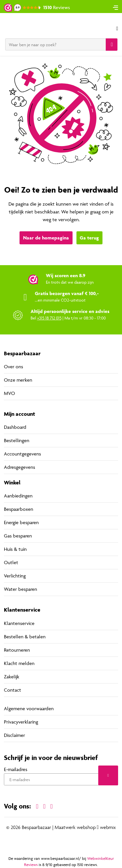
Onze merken (18, 380)
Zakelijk (12, 677)
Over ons (14, 366)
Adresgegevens (20, 467)
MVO (9, 393)
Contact (13, 690)
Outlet (11, 562)
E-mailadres (16, 769)
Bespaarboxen (19, 509)
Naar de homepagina (46, 238)
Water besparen (20, 589)
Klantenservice (19, 623)
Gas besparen (18, 536)
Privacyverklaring (21, 722)
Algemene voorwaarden (29, 708)
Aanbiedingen (18, 496)
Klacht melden (19, 663)
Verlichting (15, 576)
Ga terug (89, 238)
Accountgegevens (22, 454)
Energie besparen (21, 522)
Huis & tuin (15, 549)
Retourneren (17, 650)
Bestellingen (17, 440)
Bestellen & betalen (25, 637)
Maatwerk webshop (75, 827)
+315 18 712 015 (49, 318)
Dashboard (15, 427)
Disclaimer (14, 735)
